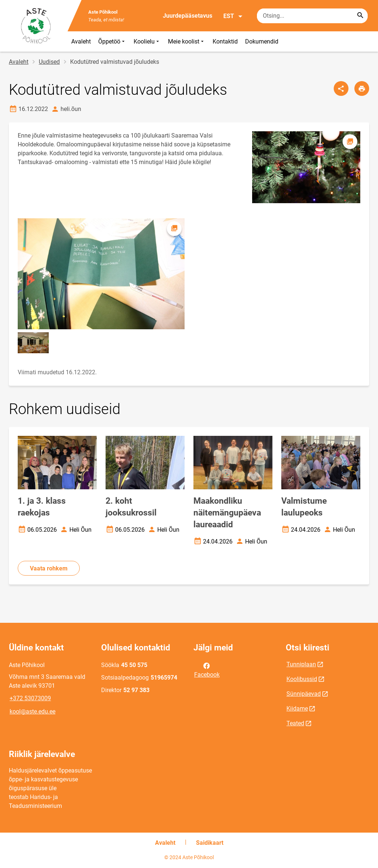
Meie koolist (187, 41)
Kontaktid (225, 41)
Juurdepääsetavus (188, 16)
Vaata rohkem (49, 568)
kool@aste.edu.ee (32, 711)
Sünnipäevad (304, 694)
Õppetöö (112, 41)
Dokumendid (262, 41)
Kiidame (297, 709)
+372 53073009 (30, 698)
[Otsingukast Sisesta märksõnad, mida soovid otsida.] (312, 16)
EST (233, 16)
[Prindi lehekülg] (362, 88)
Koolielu (147, 41)
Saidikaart (210, 843)
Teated (295, 723)
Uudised (49, 62)
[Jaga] (341, 88)
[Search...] (360, 16)
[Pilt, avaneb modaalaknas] (101, 274)
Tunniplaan (301, 664)
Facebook (207, 670)
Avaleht (81, 41)
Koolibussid (302, 679)
